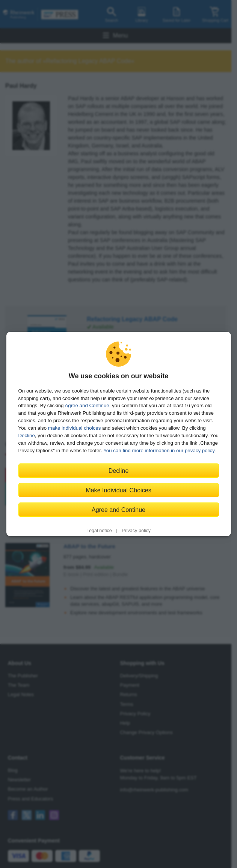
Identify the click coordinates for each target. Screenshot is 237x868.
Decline (27, 436)
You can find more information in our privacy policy (159, 451)
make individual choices (74, 428)
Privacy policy (136, 531)
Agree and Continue (87, 405)
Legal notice (99, 531)
